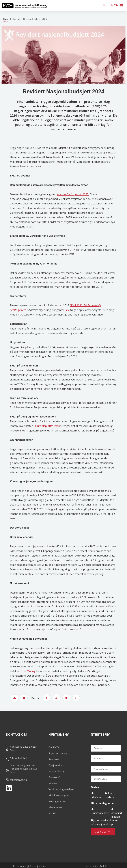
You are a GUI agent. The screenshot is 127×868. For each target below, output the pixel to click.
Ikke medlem (109, 795)
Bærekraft (54, 777)
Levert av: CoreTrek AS (96, 866)
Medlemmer (55, 807)
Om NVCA (54, 747)
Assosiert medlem (117, 813)
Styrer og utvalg (58, 753)
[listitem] (24, 5)
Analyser (53, 783)
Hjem (6, 19)
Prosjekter (55, 759)
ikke (67, 310)
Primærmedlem (100, 811)
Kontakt (53, 813)
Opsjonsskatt (56, 765)
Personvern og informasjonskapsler (31, 866)
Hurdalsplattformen (48, 426)
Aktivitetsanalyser (59, 795)
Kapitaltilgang (57, 771)
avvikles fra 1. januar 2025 (73, 194)
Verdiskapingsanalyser (62, 789)
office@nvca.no (18, 780)
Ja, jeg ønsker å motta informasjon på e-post (105, 822)
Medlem (96, 796)
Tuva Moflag (28, 671)
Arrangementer (57, 801)
